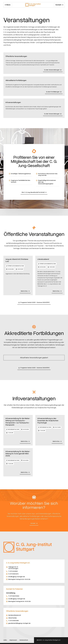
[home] (33, 5)
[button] (8, 5)
